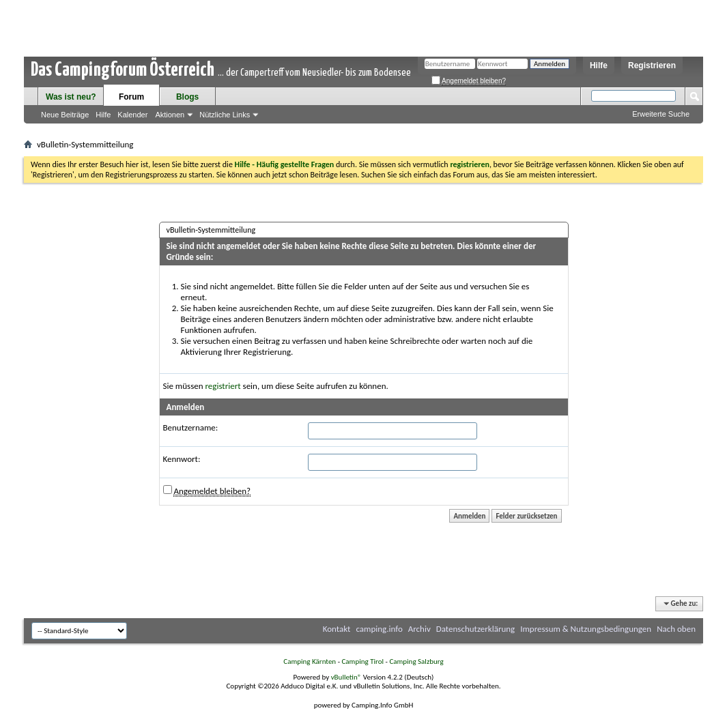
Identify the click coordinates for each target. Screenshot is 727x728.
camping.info (379, 629)
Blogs (187, 97)
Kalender (132, 115)
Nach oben (676, 629)
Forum (131, 97)
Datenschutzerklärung (476, 629)
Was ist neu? (71, 97)
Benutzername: (191, 427)
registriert (223, 386)
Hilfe (599, 65)
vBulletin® (346, 677)
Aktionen (170, 115)
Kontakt (337, 629)
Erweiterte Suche (661, 114)
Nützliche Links (225, 115)
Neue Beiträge (65, 115)
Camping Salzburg (416, 661)
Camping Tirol (362, 661)
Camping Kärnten (310, 661)
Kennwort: (182, 459)
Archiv (419, 629)
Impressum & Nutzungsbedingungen (586, 629)
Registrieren (652, 65)
